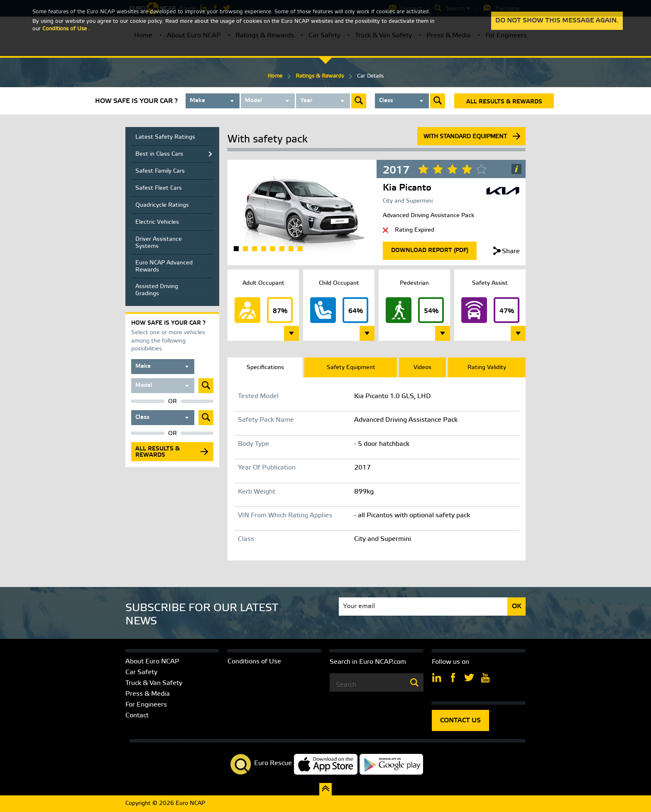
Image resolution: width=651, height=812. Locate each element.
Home (275, 76)
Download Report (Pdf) (430, 251)
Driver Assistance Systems (159, 243)
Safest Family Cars (160, 171)
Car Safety (141, 672)
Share (511, 251)
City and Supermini (408, 201)
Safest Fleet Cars (159, 188)
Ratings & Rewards (320, 76)
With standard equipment (465, 137)
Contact (137, 715)
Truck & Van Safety (154, 683)
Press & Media (148, 694)
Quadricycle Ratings (162, 205)
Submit (359, 101)
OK (517, 606)
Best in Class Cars (159, 154)
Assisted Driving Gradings (157, 290)
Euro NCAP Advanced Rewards (164, 267)
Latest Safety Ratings (165, 137)
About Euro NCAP (152, 662)
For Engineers (146, 705)
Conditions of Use (254, 662)
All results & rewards (504, 102)
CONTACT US (460, 720)
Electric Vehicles (157, 222)
